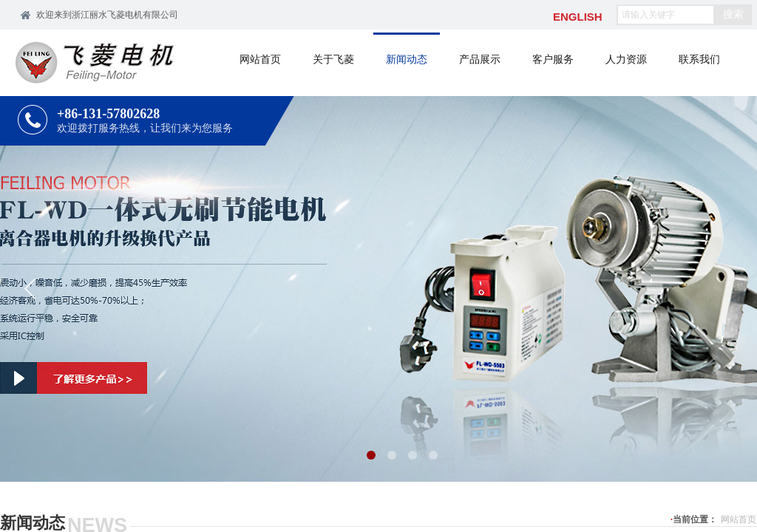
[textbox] (666, 15)
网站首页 (739, 519)
